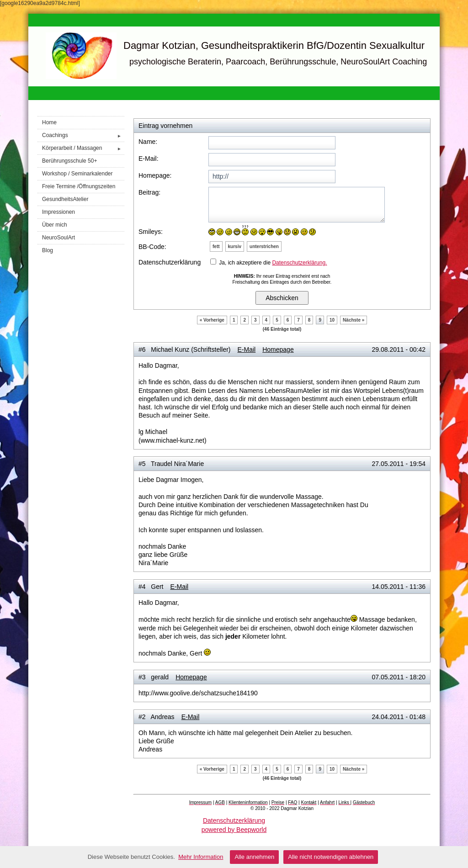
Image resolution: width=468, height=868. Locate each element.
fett (216, 246)
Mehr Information (201, 857)
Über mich (55, 225)
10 (332, 320)
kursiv (235, 246)
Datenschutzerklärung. (299, 263)
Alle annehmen (254, 857)
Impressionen (58, 212)
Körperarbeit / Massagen (83, 148)
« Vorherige (212, 320)
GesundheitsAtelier (65, 199)
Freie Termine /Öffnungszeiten (79, 186)
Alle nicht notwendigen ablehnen (331, 857)
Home (49, 122)
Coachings (83, 135)
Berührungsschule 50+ (69, 161)
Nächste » (354, 320)
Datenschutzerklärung (234, 820)
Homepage (278, 349)
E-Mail (247, 349)
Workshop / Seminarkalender (77, 174)
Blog (48, 250)
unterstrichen (264, 246)
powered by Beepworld (234, 830)
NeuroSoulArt (58, 238)
